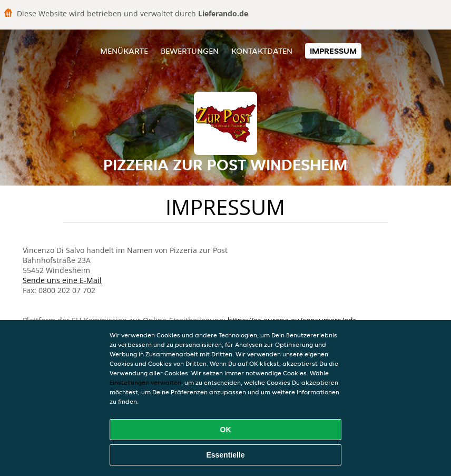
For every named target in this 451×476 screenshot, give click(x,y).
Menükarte (124, 51)
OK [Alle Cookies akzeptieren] (226, 430)
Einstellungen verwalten (145, 382)
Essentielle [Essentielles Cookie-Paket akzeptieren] (225, 455)
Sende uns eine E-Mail (62, 280)
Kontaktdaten (262, 51)
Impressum (333, 51)
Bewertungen (190, 51)
